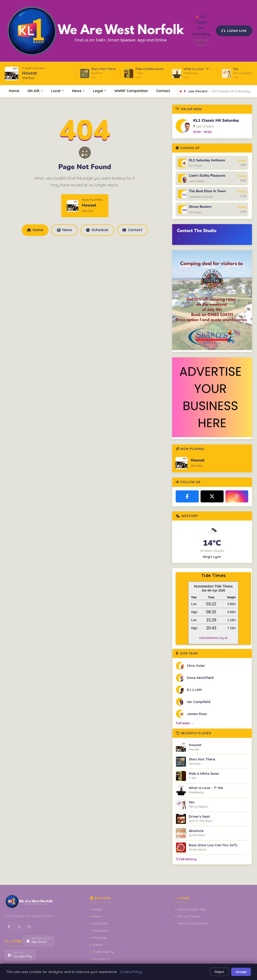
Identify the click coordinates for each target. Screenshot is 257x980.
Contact (163, 91)
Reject (219, 972)
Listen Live (234, 31)
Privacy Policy (189, 916)
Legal (100, 91)
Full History (186, 859)
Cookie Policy (131, 972)
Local (57, 91)
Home (14, 91)
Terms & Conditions (193, 923)
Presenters (101, 931)
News (78, 91)
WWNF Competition (131, 91)
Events (98, 945)
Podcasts (100, 938)
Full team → (185, 723)
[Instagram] (237, 496)
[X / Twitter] (212, 496)
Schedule (97, 230)
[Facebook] (187, 496)
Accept (241, 972)
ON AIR (35, 91)
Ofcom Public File (191, 909)
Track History (103, 952)
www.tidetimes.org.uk (213, 638)
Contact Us (101, 959)
